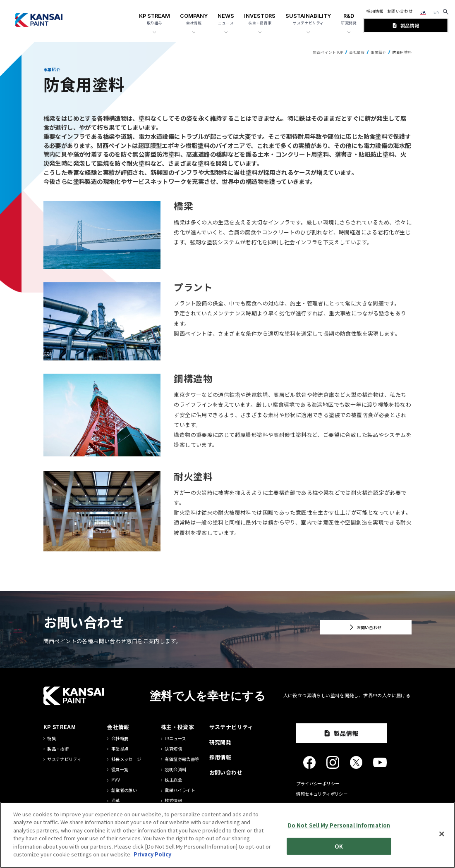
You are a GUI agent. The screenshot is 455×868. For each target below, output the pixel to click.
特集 (51, 739)
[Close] (442, 856)
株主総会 (173, 780)
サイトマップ (309, 814)
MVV (116, 780)
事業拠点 (120, 749)
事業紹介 (378, 52)
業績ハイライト (180, 790)
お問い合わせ (400, 11)
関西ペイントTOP (328, 52)
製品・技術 (58, 749)
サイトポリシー (311, 804)
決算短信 (173, 749)
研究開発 (220, 742)
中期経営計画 (177, 821)
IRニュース (175, 739)
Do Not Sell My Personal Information (339, 848)
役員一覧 (120, 770)
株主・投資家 (177, 727)
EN (437, 12)
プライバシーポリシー (318, 783)
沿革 (116, 801)
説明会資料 (175, 770)
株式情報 (173, 801)
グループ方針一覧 (128, 811)
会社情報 (357, 52)
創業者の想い (124, 790)
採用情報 (375, 11)
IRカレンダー (178, 811)
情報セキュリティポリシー (322, 794)
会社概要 (120, 739)
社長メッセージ (126, 759)
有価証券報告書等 (182, 759)
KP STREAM (60, 727)
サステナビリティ (64, 759)
